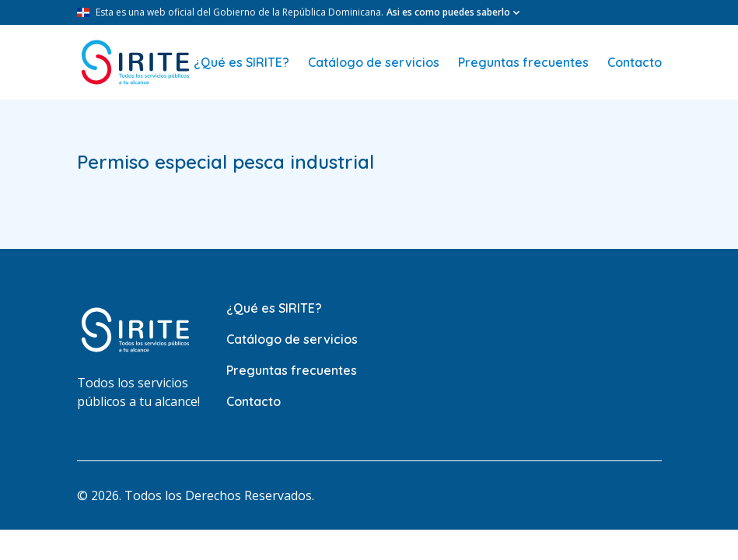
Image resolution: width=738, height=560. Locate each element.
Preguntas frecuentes (523, 62)
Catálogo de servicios (374, 62)
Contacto (635, 62)
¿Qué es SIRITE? (241, 62)
